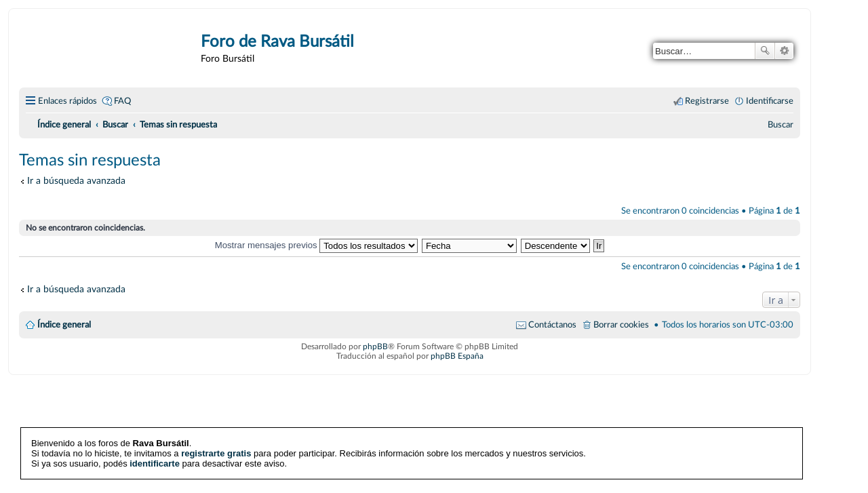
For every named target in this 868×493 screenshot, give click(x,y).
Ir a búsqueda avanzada (76, 181)
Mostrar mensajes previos (317, 245)
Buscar (765, 51)
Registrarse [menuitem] (707, 101)
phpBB (375, 347)
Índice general (64, 325)
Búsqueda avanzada (784, 51)
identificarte (155, 464)
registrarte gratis (216, 453)
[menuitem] (781, 125)
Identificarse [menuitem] (770, 101)
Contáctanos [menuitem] (552, 325)
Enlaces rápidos (67, 101)
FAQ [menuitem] (122, 101)
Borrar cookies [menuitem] (621, 325)
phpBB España (457, 356)
